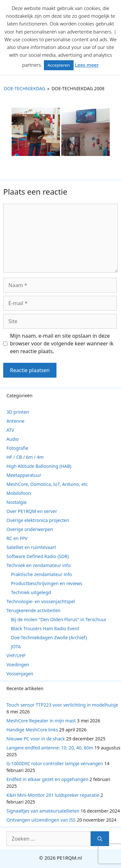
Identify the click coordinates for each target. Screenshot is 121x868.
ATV (10, 430)
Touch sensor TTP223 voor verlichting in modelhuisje (62, 705)
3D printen (18, 412)
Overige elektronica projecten (38, 520)
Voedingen (18, 665)
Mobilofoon (19, 493)
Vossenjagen (20, 674)
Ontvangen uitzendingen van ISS (41, 820)
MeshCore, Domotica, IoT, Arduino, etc (47, 484)
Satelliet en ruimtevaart (31, 547)
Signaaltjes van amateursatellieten (43, 811)
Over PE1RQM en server (32, 511)
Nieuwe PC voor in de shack (36, 739)
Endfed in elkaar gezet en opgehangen (47, 779)
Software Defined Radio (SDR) (38, 556)
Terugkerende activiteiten (33, 610)
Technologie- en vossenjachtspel (41, 601)
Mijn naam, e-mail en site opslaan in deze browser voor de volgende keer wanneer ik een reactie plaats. (62, 343)
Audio (13, 439)
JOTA (16, 646)
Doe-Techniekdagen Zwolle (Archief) (49, 637)
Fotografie (17, 448)
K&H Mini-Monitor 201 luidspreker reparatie (53, 795)
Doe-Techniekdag (25, 88)
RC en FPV (17, 538)
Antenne (15, 421)
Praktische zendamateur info (41, 574)
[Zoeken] (100, 839)
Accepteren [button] (59, 65)
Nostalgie (16, 502)
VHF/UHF (16, 656)
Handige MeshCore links (32, 730)
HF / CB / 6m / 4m (25, 457)
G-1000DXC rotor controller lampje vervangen (55, 763)
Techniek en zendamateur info (39, 565)
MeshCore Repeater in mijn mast (41, 721)
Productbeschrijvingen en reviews (47, 583)
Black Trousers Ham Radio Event (45, 628)
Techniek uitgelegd (31, 592)
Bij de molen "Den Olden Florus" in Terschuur (59, 619)
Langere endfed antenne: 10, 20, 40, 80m (50, 748)
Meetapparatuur (24, 475)
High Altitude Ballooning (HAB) (39, 466)
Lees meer (87, 65)
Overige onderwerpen (30, 529)
